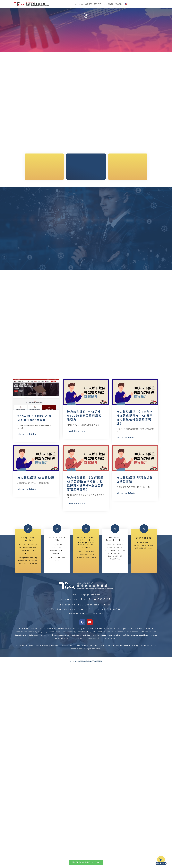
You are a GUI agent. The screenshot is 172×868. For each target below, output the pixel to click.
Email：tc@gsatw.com (86, 683)
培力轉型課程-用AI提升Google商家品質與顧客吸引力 (84, 436)
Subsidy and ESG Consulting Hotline (85, 693)
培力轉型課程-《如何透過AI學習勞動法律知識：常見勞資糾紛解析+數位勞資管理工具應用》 (86, 524)
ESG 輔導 (98, 4)
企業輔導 (89, 4)
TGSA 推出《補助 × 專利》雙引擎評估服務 (35, 434)
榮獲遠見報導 (164, 863)
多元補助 (119, 4)
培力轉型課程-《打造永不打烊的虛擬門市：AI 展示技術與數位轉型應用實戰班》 (135, 438)
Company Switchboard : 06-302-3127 (86, 688)
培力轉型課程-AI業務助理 (36, 518)
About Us (79, 4)
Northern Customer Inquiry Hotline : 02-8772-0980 (86, 698)
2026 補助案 (108, 4)
